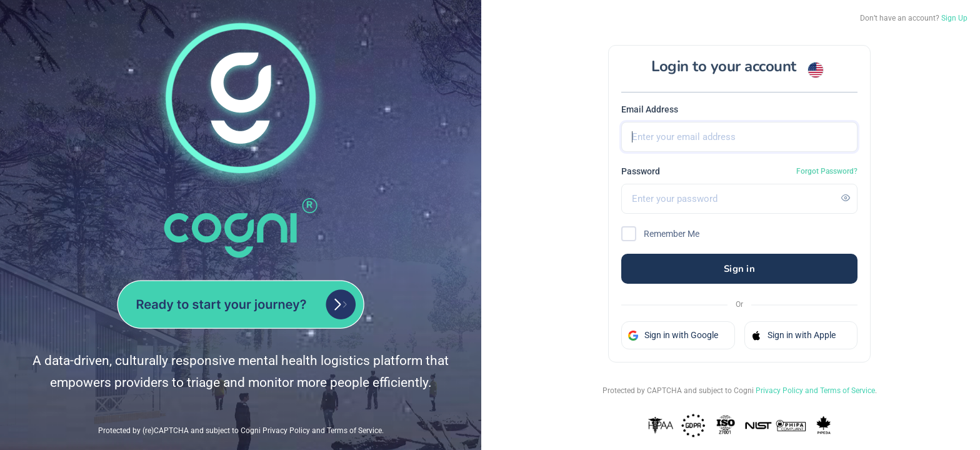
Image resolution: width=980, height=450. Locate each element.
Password (641, 171)
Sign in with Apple (793, 335)
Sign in (739, 269)
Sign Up (954, 18)
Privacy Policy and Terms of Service (815, 391)
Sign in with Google (673, 335)
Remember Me (672, 234)
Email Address (650, 109)
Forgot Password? (827, 171)
